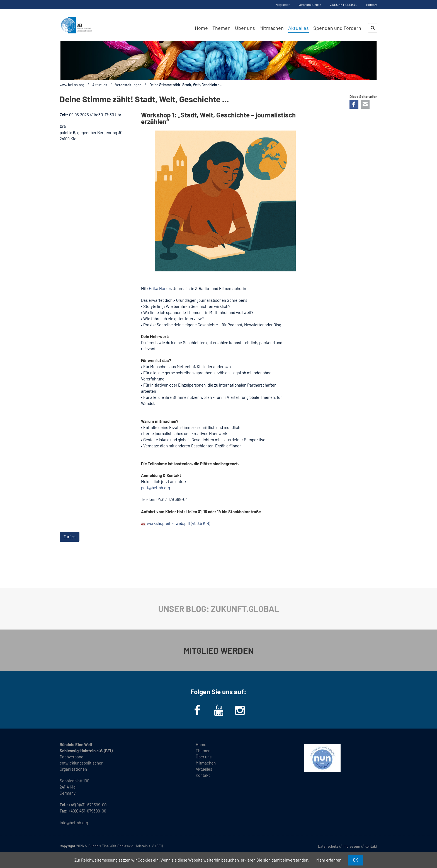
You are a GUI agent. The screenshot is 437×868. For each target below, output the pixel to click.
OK (355, 860)
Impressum (351, 846)
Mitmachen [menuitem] (272, 28)
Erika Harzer (160, 288)
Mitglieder (282, 4)
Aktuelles (100, 85)
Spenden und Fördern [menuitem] (337, 28)
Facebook (354, 104)
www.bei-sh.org (72, 85)
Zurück (70, 537)
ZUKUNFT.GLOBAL (344, 4)
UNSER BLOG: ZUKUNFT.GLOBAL (219, 609)
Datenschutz (328, 846)
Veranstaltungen (310, 4)
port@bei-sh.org (156, 488)
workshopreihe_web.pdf (179, 523)
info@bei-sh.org (74, 823)
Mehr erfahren (329, 860)
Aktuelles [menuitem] (298, 28)
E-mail (365, 104)
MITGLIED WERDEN (219, 650)
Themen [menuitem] (221, 28)
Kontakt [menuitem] (203, 775)
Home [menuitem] (201, 28)
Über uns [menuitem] (245, 28)
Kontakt (372, 4)
